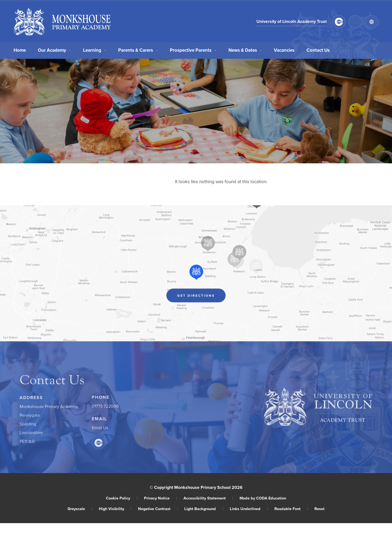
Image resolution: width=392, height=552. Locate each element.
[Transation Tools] (372, 22)
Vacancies (284, 50)
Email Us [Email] (100, 429)
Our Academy (54, 50)
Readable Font (291, 509)
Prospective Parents (193, 50)
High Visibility (115, 509)
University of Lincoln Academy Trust (292, 22)
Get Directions (201, 296)
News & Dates (245, 50)
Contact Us (318, 50)
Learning (95, 50)
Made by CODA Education (263, 498)
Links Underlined (249, 509)
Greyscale (80, 509)
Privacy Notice (160, 498)
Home (20, 50)
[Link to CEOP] (339, 22)
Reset (319, 509)
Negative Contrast (158, 509)
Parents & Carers (138, 50)
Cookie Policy (122, 498)
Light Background (204, 509)
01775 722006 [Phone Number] (105, 407)
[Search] (355, 22)
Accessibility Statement (208, 498)
